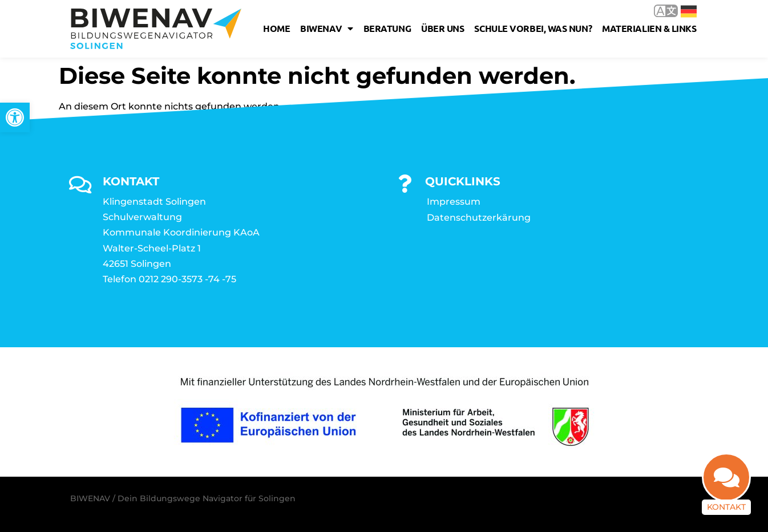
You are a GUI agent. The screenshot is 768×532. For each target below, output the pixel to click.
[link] (15, 117)
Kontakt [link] (726, 507)
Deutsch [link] (689, 11)
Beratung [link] (387, 28)
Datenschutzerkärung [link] (479, 218)
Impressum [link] (454, 202)
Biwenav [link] (326, 29)
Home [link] (276, 28)
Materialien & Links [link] (649, 28)
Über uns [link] (442, 28)
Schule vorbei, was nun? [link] (533, 28)
